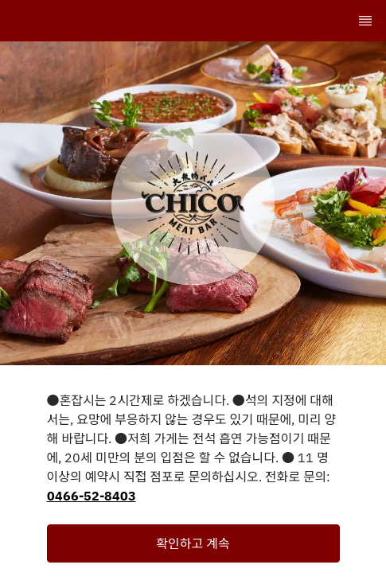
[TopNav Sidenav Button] (365, 21)
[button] (193, 543)
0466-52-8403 (92, 496)
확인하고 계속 (193, 543)
